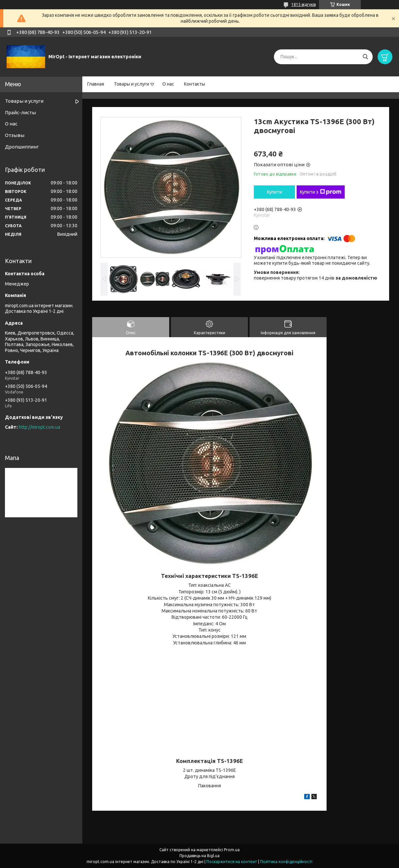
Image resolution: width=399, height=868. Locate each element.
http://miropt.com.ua (40, 427)
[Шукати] (365, 57)
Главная (96, 84)
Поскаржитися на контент (232, 862)
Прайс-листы (20, 112)
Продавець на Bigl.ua (199, 856)
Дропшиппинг (22, 147)
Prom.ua (232, 850)
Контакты (195, 84)
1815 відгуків (304, 4)
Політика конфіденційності (286, 862)
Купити (275, 192)
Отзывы (15, 135)
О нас (168, 84)
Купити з (321, 192)
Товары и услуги (132, 84)
